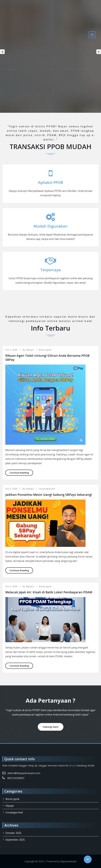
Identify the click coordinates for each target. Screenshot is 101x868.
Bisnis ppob (45, 350)
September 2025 (15, 840)
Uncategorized (47, 489)
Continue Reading (21, 473)
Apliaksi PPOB (51, 182)
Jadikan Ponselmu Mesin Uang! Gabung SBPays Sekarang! (49, 495)
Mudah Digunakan (51, 226)
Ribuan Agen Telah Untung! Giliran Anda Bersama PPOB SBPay (48, 358)
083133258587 (16, 778)
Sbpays (30, 350)
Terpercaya (51, 270)
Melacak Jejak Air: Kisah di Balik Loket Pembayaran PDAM (49, 592)
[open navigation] (92, 35)
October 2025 (13, 833)
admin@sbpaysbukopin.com (24, 773)
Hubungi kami (51, 727)
